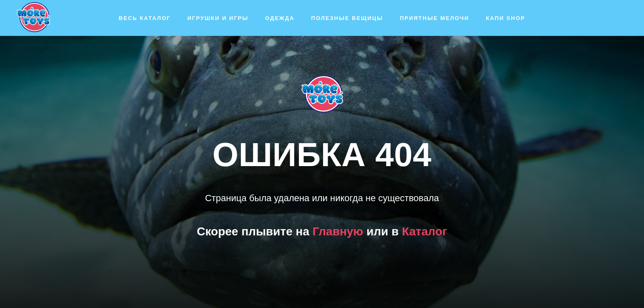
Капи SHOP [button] (505, 18)
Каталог (424, 231)
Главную (338, 231)
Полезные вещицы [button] (347, 18)
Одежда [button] (280, 18)
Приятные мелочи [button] (434, 18)
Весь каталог (145, 18)
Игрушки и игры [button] (218, 18)
